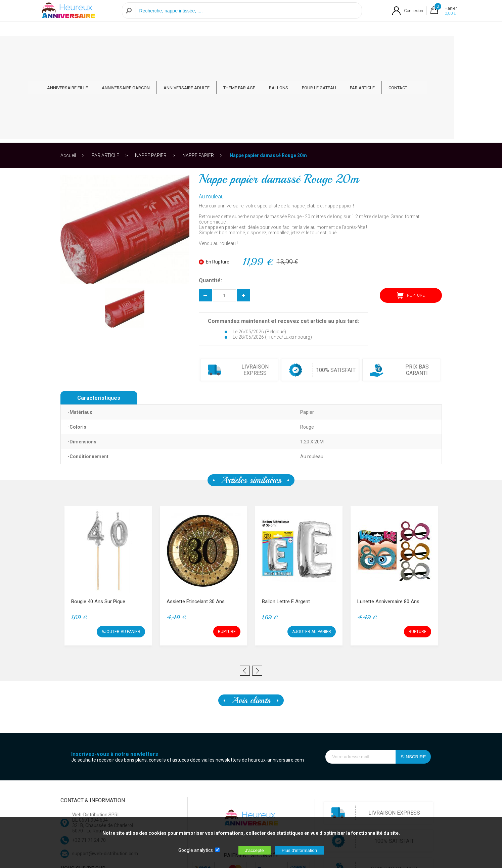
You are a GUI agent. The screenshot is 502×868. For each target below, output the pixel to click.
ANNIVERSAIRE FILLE (91, 47)
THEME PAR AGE (263, 47)
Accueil (68, 72)
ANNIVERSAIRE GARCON (150, 47)
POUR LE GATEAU (343, 47)
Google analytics (196, 850)
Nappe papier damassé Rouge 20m (268, 72)
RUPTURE (411, 212)
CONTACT (422, 47)
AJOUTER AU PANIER (121, 548)
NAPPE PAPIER (151, 72)
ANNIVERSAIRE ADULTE (210, 47)
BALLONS (302, 47)
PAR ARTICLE (386, 47)
